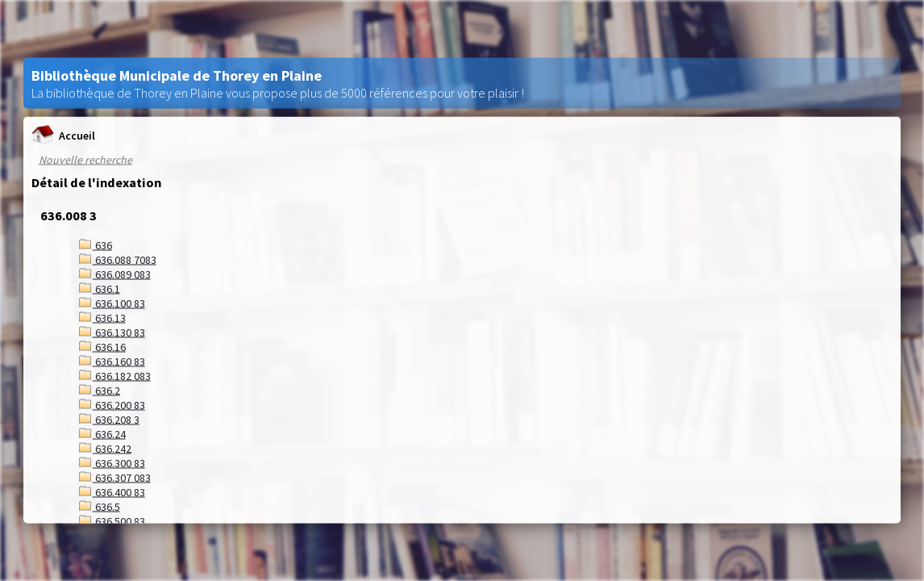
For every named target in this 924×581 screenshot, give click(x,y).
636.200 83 (112, 405)
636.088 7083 (118, 260)
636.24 (102, 434)
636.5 (100, 507)
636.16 (102, 347)
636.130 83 (112, 332)
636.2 (100, 391)
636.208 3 (109, 420)
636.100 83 (112, 303)
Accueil (63, 135)
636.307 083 (115, 478)
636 (96, 245)
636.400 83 (112, 492)
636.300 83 (112, 463)
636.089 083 (115, 274)
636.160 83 (112, 362)
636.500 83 (112, 521)
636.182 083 (115, 376)
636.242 (105, 449)
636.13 (102, 318)
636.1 (100, 289)
